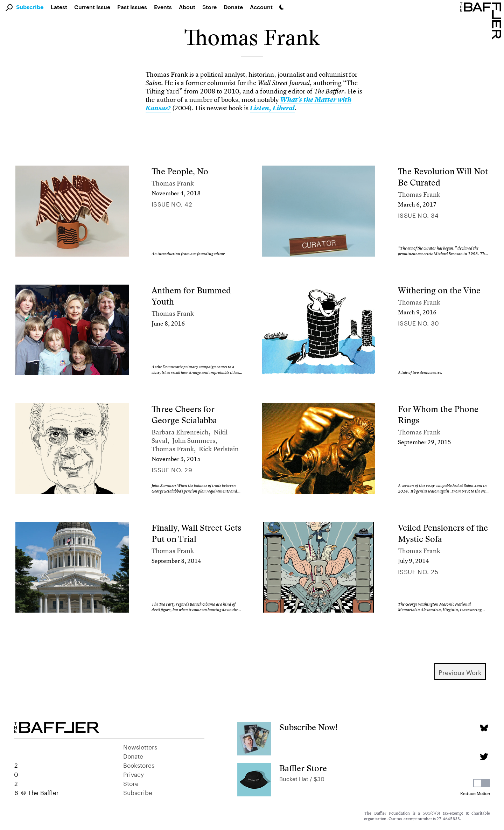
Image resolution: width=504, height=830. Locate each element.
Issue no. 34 (418, 215)
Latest (59, 7)
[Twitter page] (484, 757)
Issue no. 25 (418, 571)
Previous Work (460, 671)
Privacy (134, 774)
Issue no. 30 (418, 322)
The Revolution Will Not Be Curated (443, 177)
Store (131, 783)
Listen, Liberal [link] (272, 108)
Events (163, 7)
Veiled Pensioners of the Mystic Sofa (443, 533)
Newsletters (140, 746)
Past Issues (132, 7)
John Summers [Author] (194, 441)
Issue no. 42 (172, 203)
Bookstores (139, 765)
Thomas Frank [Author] (173, 183)
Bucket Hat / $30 (302, 778)
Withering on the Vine (439, 290)
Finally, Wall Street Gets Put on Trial (196, 533)
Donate (233, 7)
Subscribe (30, 7)
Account (261, 7)
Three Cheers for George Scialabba (184, 415)
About (187, 7)
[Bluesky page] (484, 728)
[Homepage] (482, 20)
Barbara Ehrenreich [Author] (180, 432)
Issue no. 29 (172, 469)
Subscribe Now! (309, 727)
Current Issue (92, 7)
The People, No (180, 171)
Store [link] (209, 7)
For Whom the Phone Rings (438, 415)
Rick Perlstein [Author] (219, 449)
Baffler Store (303, 768)
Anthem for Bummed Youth (191, 296)
